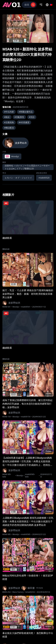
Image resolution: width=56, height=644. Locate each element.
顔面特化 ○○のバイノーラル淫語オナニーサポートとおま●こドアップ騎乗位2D (27, 167)
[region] (28, 29)
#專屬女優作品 (26, 112)
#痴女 (7, 117)
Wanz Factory (18, 592)
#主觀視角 (9, 122)
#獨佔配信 (9, 128)
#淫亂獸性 (19, 117)
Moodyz (16, 307)
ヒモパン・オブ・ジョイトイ (18, 178)
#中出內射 (9, 112)
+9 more (39, 588)
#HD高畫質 (24, 122)
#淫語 (32, 117)
